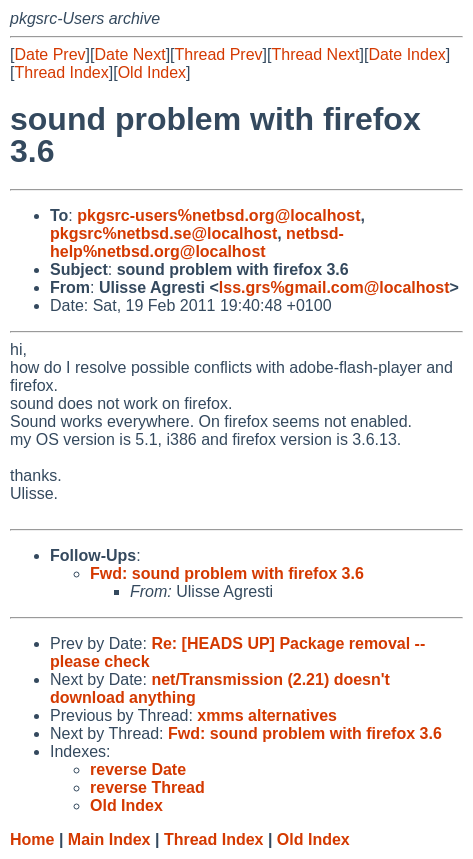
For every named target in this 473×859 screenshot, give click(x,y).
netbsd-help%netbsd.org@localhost (197, 242)
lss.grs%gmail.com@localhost (334, 287)
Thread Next (315, 54)
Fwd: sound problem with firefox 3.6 (227, 573)
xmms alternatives (267, 715)
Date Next (129, 54)
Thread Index (61, 72)
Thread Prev (219, 54)
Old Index (152, 72)
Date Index (406, 54)
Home (32, 839)
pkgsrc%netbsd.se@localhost (163, 233)
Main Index (109, 839)
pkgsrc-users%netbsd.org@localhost (218, 215)
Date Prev (49, 54)
